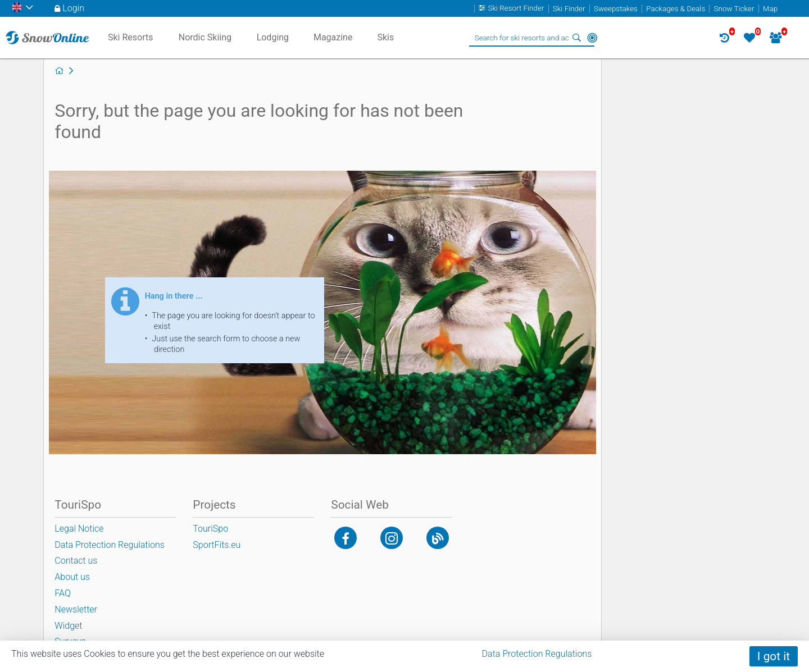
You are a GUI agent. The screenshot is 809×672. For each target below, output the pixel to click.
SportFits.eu (217, 545)
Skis (385, 37)
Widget (68, 626)
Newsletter (76, 609)
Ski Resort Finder (516, 9)
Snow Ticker (734, 9)
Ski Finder (569, 9)
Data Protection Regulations (537, 654)
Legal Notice (79, 529)
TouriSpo (210, 529)
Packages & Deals (676, 9)
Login (73, 8)
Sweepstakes (616, 9)
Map (770, 9)
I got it (774, 656)
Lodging (273, 37)
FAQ (62, 593)
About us (72, 577)
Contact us (76, 561)
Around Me (592, 38)
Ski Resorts (131, 37)
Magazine (333, 37)
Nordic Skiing (205, 37)
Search (576, 38)
